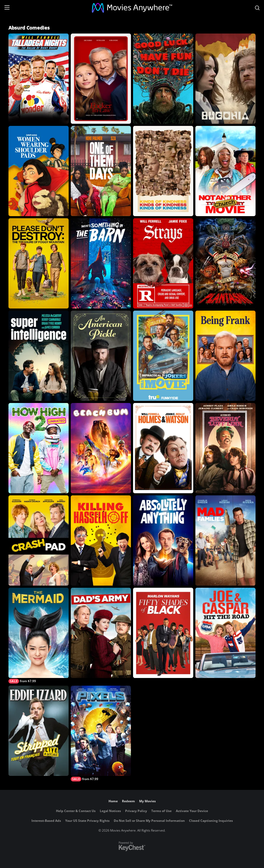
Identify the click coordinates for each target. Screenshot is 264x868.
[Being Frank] (225, 356)
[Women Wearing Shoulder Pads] (39, 171)
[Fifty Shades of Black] (163, 633)
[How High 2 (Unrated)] (39, 448)
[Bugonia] (225, 79)
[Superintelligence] (39, 356)
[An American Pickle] (101, 356)
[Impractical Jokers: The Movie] (163, 356)
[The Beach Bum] (101, 448)
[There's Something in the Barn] (101, 263)
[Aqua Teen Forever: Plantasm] (225, 263)
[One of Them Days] (101, 171)
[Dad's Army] (101, 633)
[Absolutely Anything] (163, 540)
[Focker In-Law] (101, 79)
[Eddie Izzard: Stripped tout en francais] (39, 731)
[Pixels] (101, 734)
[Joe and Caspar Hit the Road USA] (225, 633)
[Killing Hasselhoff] (101, 540)
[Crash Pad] (39, 540)
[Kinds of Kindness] (163, 171)
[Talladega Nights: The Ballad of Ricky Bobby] (39, 79)
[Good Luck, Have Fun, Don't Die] (163, 79)
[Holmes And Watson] (163, 448)
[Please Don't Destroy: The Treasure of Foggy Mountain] (39, 263)
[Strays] (163, 263)
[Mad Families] (225, 540)
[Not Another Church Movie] (225, 171)
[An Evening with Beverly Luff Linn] (225, 448)
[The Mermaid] (39, 636)
